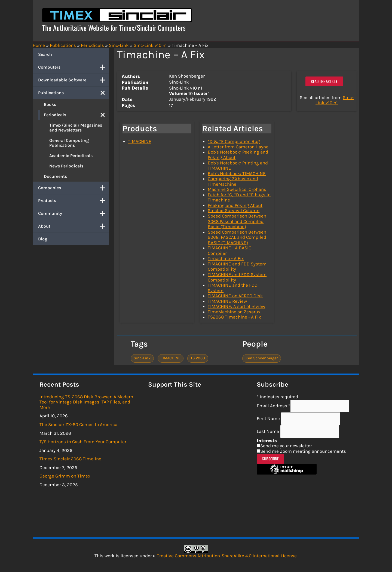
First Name (269, 418)
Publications (73, 93)
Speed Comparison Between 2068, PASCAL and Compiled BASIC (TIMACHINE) (237, 237)
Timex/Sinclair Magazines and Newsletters (76, 128)
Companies (73, 188)
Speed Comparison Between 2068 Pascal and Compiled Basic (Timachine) (237, 221)
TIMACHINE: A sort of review (236, 306)
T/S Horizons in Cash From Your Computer (83, 442)
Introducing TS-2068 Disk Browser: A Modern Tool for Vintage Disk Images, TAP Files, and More (86, 402)
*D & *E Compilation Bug (234, 141)
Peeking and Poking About (235, 205)
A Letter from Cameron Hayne (238, 147)
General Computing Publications (69, 143)
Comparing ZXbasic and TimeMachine (233, 181)
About (73, 226)
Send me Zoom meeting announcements (303, 451)
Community (73, 213)
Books (50, 104)
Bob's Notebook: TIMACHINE (237, 173)
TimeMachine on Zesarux (234, 312)
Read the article (324, 81)
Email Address (273, 406)
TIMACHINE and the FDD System (233, 288)
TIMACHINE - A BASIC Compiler (229, 250)
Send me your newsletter (286, 446)
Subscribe (270, 459)
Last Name (268, 431)
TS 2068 (198, 358)
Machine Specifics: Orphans (237, 189)
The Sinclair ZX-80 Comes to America (78, 424)
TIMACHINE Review (227, 301)
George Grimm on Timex (65, 476)
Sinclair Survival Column (234, 210)
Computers (73, 67)
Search (45, 54)
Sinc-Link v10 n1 (186, 88)
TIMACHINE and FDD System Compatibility (237, 267)
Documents (55, 176)
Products (73, 201)
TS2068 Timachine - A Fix (234, 317)
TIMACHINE (140, 141)
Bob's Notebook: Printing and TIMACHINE (238, 166)
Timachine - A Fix (226, 258)
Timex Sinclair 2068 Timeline (70, 459)
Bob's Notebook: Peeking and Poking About (238, 155)
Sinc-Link (179, 82)
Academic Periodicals (71, 156)
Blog (43, 239)
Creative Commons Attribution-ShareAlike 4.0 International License (227, 556)
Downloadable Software (73, 80)
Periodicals (76, 115)
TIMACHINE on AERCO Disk (235, 296)
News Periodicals (66, 166)
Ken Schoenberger (262, 358)
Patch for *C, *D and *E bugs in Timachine (239, 197)
